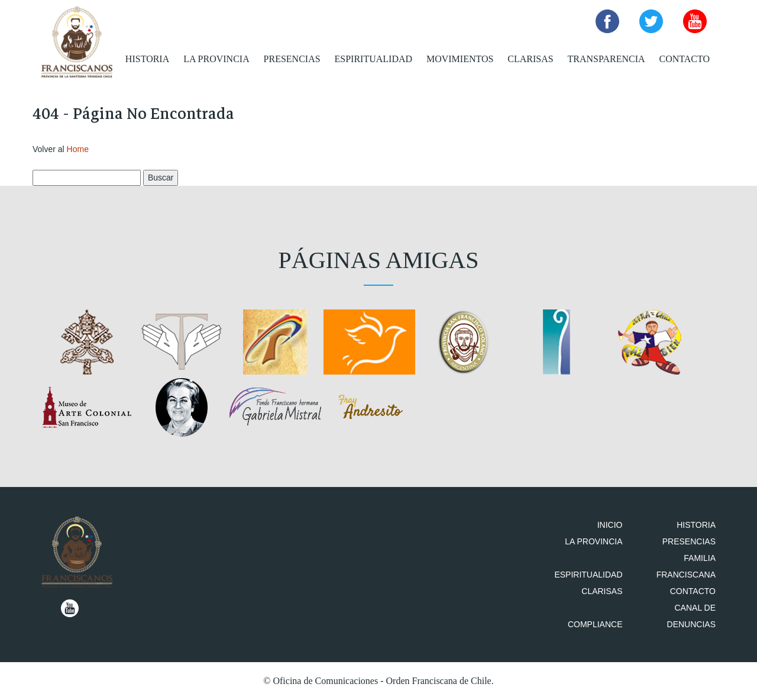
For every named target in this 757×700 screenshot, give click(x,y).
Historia (147, 59)
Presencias (292, 59)
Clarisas (530, 59)
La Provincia (216, 59)
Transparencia (606, 59)
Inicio (610, 525)
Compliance (595, 624)
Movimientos (460, 59)
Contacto (684, 59)
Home (78, 149)
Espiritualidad (374, 59)
